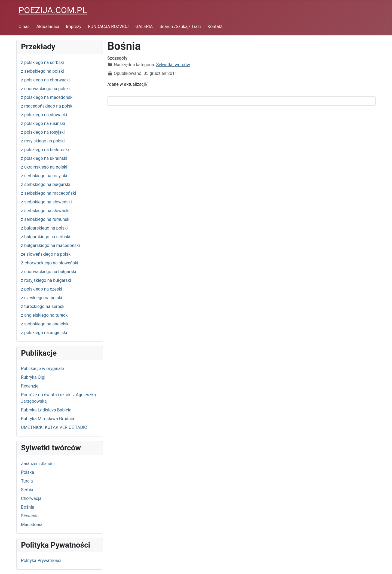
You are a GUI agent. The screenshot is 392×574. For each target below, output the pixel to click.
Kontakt (215, 27)
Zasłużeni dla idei (38, 464)
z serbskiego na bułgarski (46, 184)
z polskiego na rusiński (43, 123)
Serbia (27, 490)
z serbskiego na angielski (45, 324)
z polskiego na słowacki (44, 115)
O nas (24, 27)
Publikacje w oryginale (42, 369)
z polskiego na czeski (42, 289)
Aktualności (48, 27)
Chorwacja (31, 498)
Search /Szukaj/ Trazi (180, 27)
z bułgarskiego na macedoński (50, 245)
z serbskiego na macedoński (48, 193)
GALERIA (144, 27)
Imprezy (74, 27)
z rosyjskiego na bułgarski (46, 280)
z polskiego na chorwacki (45, 80)
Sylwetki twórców (173, 65)
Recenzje (30, 386)
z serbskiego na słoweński (46, 202)
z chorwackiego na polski (45, 89)
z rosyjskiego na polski (43, 141)
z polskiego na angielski (44, 333)
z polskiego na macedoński (47, 97)
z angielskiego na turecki (45, 315)
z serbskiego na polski (42, 71)
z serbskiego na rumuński (46, 219)
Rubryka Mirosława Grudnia (48, 419)
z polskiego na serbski (42, 62)
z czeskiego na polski (42, 298)
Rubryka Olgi (33, 377)
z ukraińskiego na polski (44, 167)
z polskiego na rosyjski (43, 132)
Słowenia (30, 516)
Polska (27, 472)
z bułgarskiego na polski (44, 228)
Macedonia (32, 525)
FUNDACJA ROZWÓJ (108, 27)
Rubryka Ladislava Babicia (46, 410)
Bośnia (28, 507)
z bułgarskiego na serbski (46, 237)
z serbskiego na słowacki (45, 211)
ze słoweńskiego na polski (46, 254)
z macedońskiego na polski (47, 106)
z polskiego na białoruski (45, 150)
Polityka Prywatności (41, 561)
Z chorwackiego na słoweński (50, 263)
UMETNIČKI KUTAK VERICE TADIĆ (54, 427)
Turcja (27, 481)
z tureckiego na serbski (43, 306)
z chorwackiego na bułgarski (48, 272)
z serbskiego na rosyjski (44, 176)
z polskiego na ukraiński (44, 158)
